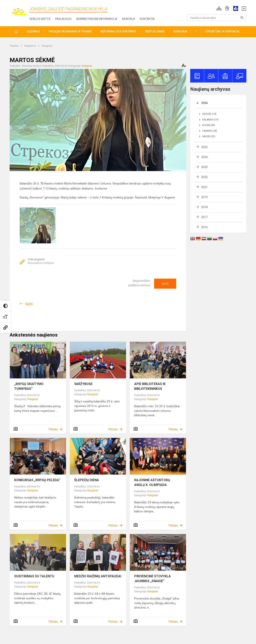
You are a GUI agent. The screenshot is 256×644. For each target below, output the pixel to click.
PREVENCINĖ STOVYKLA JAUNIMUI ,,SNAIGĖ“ (152, 579)
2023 (204, 167)
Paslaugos (63, 19)
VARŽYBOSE (83, 384)
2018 (204, 207)
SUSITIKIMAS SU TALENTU (34, 576)
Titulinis (14, 46)
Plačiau (53, 429)
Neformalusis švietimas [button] (118, 31)
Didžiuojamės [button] (155, 31)
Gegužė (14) (209, 114)
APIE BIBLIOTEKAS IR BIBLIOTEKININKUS (150, 386)
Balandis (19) (210, 120)
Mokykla (129, 19)
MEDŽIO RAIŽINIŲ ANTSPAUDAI (98, 576)
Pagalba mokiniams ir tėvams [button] (70, 31)
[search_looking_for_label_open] (242, 18)
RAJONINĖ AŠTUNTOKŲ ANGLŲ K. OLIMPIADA (152, 482)
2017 (204, 217)
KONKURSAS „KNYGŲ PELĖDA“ (37, 480)
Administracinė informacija (97, 19)
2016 (204, 227)
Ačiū (165, 284)
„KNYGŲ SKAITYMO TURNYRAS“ (29, 386)
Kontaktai (147, 19)
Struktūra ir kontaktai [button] (222, 31)
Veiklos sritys (40, 19)
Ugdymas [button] (33, 31)
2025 (204, 147)
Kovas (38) (209, 125)
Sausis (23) (209, 136)
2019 (204, 197)
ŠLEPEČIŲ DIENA (87, 480)
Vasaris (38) (210, 131)
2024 (204, 157)
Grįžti (29, 304)
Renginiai (47, 46)
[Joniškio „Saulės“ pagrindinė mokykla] (19, 10)
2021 (204, 187)
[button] (219, 8)
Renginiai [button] (180, 31)
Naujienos (30, 46)
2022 (204, 177)
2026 (204, 103)
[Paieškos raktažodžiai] (217, 18)
